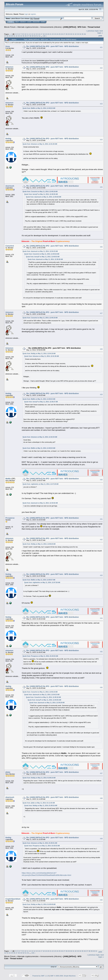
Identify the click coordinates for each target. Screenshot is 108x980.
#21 (101, 47)
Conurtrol (10, 246)
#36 (101, 687)
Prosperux (10, 518)
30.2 (32, 18)
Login (29, 22)
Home (11, 22)
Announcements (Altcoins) (51, 27)
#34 (101, 618)
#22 (101, 68)
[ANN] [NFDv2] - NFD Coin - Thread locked (82, 27)
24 (57, 34)
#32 (101, 540)
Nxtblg (8, 139)
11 (28, 34)
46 (26, 36)
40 (12, 36)
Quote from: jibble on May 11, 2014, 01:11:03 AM (39, 803)
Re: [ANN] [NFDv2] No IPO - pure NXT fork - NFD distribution (53, 46)
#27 (101, 313)
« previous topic (92, 31)
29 (69, 34)
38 (7, 36)
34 (80, 34)
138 (44, 36)
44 (21, 36)
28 (67, 34)
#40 (101, 900)
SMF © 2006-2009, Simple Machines (63, 976)
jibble (8, 772)
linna (8, 46)
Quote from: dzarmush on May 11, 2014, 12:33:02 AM (40, 503)
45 (23, 36)
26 (62, 34)
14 (35, 34)
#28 (101, 349)
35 (82, 34)
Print (100, 36)
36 (85, 34)
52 (39, 36)
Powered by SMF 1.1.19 (41, 976)
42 (17, 36)
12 (30, 34)
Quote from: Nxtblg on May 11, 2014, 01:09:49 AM (39, 904)
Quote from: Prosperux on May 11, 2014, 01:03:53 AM (40, 656)
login (26, 14)
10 (25, 34)
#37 (101, 773)
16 (39, 34)
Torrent (37, 18)
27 (64, 34)
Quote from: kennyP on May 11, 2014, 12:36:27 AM (41, 402)
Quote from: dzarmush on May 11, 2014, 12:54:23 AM (40, 251)
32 (76, 34)
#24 (101, 140)
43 (19, 36)
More (43, 22)
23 (55, 34)
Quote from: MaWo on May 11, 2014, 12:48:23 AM (39, 108)
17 (41, 34)
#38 (101, 798)
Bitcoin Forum (10, 27)
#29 (101, 395)
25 (60, 34)
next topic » (100, 32)
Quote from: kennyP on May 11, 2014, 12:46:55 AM (41, 194)
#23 (101, 104)
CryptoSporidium (13, 899)
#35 (101, 652)
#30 (101, 480)
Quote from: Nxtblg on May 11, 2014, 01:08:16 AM (39, 778)
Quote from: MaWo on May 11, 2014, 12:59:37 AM (39, 580)
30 (71, 34)
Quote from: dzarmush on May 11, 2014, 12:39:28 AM (44, 197)
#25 (101, 187)
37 (5, 36)
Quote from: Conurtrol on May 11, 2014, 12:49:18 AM (40, 192)
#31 (101, 519)
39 (10, 36)
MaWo (8, 479)
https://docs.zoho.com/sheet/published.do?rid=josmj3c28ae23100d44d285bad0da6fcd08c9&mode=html (46, 874)
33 (78, 34)
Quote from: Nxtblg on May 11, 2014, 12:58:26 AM (39, 544)
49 (33, 36)
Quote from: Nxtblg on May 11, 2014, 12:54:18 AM (39, 354)
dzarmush (10, 186)
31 (73, 34)
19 (46, 34)
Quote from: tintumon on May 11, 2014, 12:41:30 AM (40, 144)
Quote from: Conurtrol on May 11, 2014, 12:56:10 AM (40, 692)
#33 (101, 575)
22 (53, 34)
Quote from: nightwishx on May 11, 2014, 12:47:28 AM (41, 484)
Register (36, 22)
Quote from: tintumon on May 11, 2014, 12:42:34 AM (40, 437)
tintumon (9, 67)
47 (28, 36)
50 (35, 36)
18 (44, 34)
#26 (101, 247)
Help (17, 22)
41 (14, 36)
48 (30, 36)
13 (32, 34)
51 (37, 36)
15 (37, 34)
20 (48, 34)
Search (23, 22)
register (33, 14)
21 (51, 34)
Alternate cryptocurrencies (28, 27)
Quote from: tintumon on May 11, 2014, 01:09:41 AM (40, 843)
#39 (101, 839)
